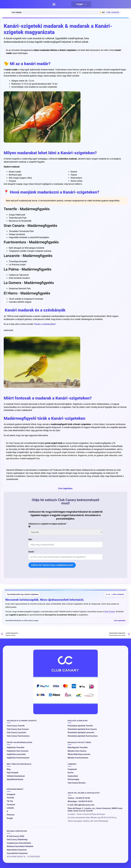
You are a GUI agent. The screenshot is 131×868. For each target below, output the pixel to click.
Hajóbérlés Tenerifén (16, 747)
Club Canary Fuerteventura (18, 736)
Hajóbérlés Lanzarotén (16, 754)
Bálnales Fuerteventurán (78, 758)
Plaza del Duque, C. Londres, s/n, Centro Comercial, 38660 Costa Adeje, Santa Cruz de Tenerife (95, 810)
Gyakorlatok (73, 776)
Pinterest (11, 815)
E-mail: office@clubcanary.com (81, 805)
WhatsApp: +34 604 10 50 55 (80, 801)
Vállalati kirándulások (16, 776)
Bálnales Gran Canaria (77, 751)
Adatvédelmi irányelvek (17, 850)
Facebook (11, 805)
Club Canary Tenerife (16, 726)
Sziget (81, 4)
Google (10, 818)
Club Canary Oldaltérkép (17, 840)
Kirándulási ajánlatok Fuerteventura (83, 736)
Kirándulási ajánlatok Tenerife (80, 726)
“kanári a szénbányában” (45, 324)
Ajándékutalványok (15, 779)
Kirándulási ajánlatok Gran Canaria (82, 729)
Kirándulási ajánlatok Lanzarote (81, 732)
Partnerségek (73, 779)
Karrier (71, 773)
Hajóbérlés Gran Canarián (18, 751)
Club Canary (110, 612)
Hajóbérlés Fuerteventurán (18, 758)
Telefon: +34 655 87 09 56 (79, 798)
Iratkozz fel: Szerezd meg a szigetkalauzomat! (52, 565)
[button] (54, 4)
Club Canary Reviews (77, 783)
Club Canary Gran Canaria (18, 729)
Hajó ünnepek (13, 773)
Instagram (11, 794)
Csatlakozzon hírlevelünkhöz (19, 843)
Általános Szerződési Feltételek (20, 846)
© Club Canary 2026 (15, 836)
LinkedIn (10, 808)
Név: (30, 539)
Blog (9, 769)
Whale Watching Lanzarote (79, 754)
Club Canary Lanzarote (16, 732)
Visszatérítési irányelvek (17, 853)
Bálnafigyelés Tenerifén (78, 747)
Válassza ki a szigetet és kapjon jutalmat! (47, 524)
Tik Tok (10, 801)
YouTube (10, 798)
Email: (31, 552)
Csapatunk (72, 769)
